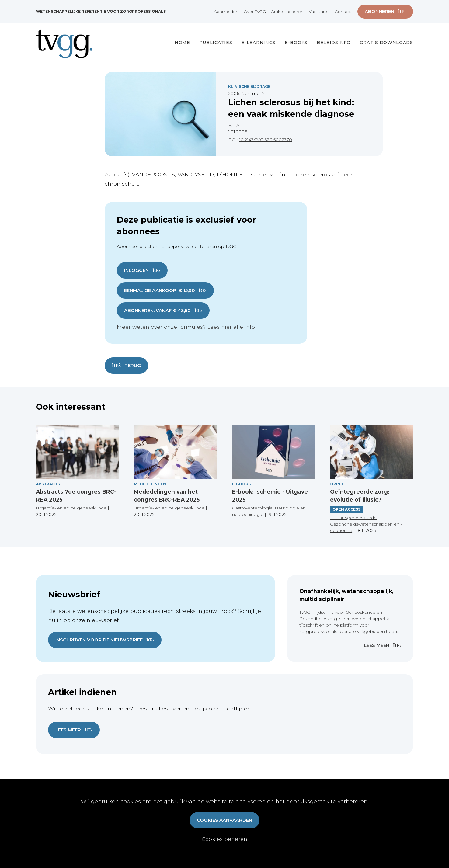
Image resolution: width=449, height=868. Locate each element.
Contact (343, 12)
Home (182, 43)
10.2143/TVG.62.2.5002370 (266, 140)
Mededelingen (150, 484)
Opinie (337, 484)
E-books (296, 43)
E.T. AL (235, 125)
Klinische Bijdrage (249, 87)
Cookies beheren (224, 839)
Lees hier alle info (231, 327)
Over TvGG (255, 12)
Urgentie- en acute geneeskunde (71, 508)
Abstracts (48, 484)
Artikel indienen (287, 12)
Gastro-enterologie (252, 508)
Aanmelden (226, 12)
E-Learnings (258, 43)
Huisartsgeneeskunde (353, 518)
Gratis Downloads (386, 43)
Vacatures (319, 12)
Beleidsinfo (334, 43)
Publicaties (216, 43)
